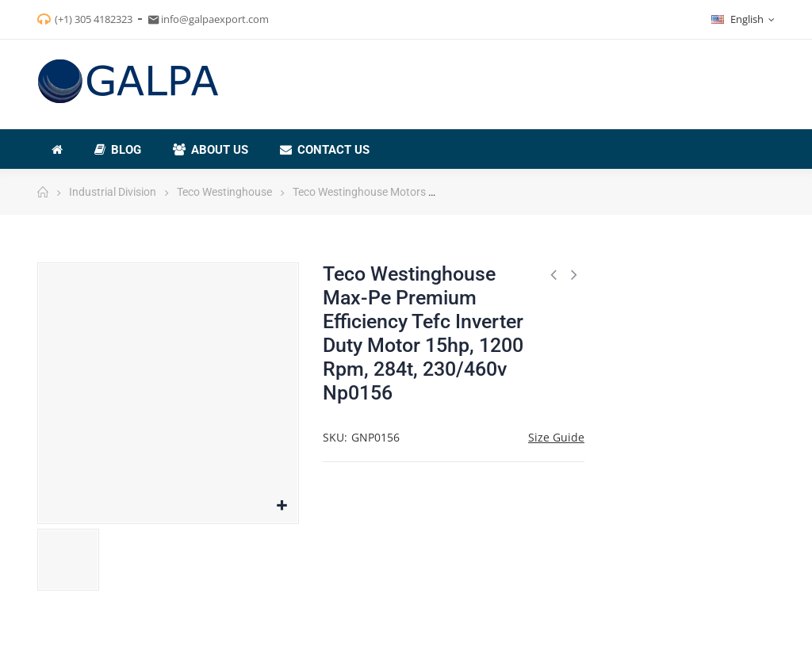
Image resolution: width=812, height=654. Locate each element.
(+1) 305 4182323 (94, 19)
